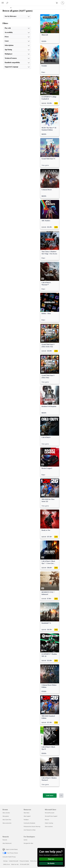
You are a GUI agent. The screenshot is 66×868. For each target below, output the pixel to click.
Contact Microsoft (14, 861)
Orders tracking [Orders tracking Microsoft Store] (49, 823)
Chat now (51, 859)
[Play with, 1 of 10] (17, 28)
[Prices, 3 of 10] (17, 37)
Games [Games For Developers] (25, 840)
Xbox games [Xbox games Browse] (6, 816)
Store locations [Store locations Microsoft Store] (49, 826)
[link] (50, 29)
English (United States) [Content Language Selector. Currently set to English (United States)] (12, 849)
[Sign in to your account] (63, 3)
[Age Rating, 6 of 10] (17, 50)
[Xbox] (6, 8)
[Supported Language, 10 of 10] (17, 67)
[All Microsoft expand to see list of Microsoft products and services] (3, 3)
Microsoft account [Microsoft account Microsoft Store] (50, 813)
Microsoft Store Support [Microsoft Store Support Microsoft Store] (51, 816)
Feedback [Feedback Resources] (26, 820)
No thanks (51, 863)
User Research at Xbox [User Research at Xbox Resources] (30, 830)
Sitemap (5, 861)
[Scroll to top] (61, 796)
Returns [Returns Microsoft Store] (47, 820)
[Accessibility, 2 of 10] (17, 32)
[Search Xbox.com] (7, 3)
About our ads (15, 864)
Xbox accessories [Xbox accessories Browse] (7, 823)
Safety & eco (7, 864)
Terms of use (34, 861)
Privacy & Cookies (24, 861)
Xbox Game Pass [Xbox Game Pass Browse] (7, 820)
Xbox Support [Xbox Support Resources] (27, 816)
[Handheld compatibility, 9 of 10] (17, 63)
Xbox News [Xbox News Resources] (27, 813)
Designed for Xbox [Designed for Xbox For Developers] (28, 843)
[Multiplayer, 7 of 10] (17, 54)
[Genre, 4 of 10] (17, 41)
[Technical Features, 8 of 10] (17, 58)
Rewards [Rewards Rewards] (5, 840)
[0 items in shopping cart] (57, 3)
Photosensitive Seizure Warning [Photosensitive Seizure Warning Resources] (32, 826)
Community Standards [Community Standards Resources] (29, 823)
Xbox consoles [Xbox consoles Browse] (6, 813)
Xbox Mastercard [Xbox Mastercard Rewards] (7, 843)
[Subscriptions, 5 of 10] (17, 45)
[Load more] (50, 796)
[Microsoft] (33, 2)
